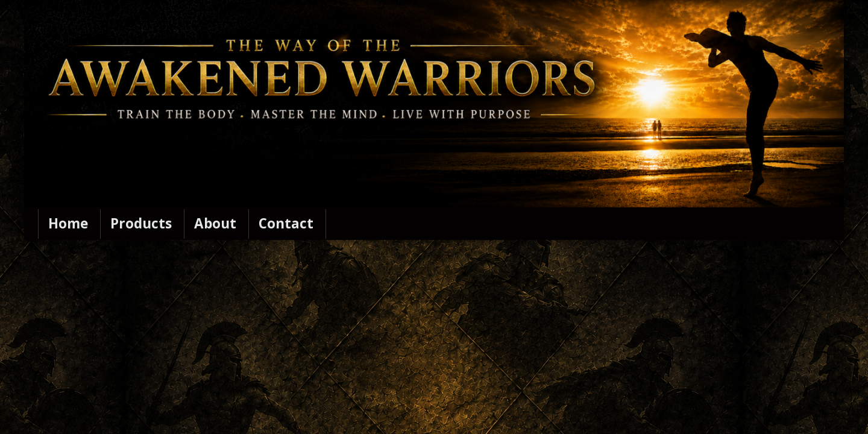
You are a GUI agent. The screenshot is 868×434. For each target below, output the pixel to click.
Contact (286, 223)
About (215, 223)
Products (141, 223)
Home (68, 223)
